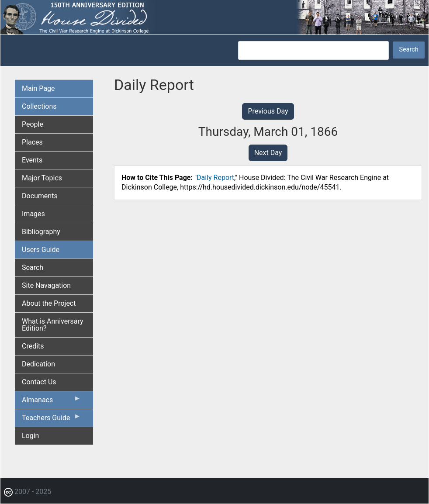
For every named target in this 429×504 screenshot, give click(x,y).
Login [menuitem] (30, 436)
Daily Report (215, 178)
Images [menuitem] (33, 214)
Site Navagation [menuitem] (46, 285)
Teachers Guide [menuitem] (51, 420)
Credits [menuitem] (33, 346)
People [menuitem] (33, 124)
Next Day (268, 153)
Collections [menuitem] (39, 106)
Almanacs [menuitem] (51, 402)
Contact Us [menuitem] (39, 382)
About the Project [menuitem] (49, 303)
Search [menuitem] (33, 268)
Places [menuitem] (32, 142)
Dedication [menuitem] (38, 364)
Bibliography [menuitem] (41, 232)
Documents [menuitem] (40, 196)
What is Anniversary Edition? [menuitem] (53, 325)
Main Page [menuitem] (38, 88)
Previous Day (268, 111)
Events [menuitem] (32, 160)
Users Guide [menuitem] (41, 250)
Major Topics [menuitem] (42, 178)
